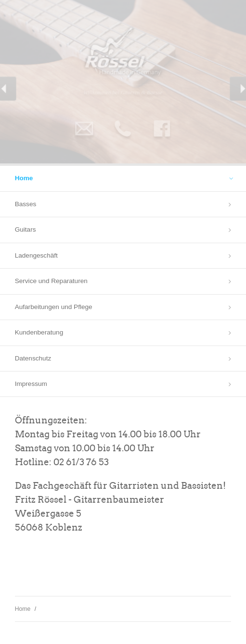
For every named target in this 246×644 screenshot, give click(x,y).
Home (24, 178)
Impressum (31, 384)
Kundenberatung (39, 332)
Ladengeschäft (36, 255)
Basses (26, 204)
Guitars (26, 229)
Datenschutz (33, 358)
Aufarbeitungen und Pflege (54, 307)
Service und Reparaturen (51, 281)
